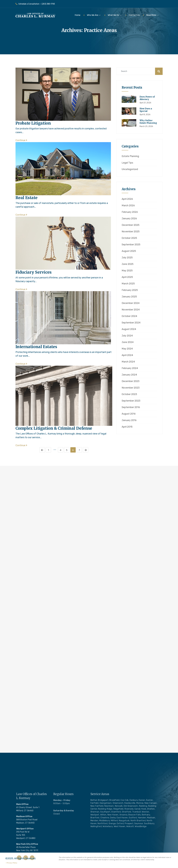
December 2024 (131, 303)
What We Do (115, 15)
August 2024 (129, 329)
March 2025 (128, 284)
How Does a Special (146, 110)
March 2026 (128, 205)
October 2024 (129, 316)
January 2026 (129, 218)
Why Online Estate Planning (148, 122)
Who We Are (94, 15)
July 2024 (127, 336)
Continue (21, 140)
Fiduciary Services (34, 272)
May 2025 (127, 271)
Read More (152, 15)
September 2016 (131, 407)
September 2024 (131, 323)
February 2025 (130, 290)
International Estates (36, 347)
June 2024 (128, 342)
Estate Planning (130, 156)
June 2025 (128, 264)
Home (78, 15)
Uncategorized (130, 169)
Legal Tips (127, 163)
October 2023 (129, 394)
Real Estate (27, 198)
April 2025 (127, 277)
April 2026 (127, 199)
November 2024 (131, 310)
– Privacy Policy (11, 863)
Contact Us (134, 15)
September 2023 (131, 401)
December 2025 (131, 225)
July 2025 (127, 258)
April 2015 (127, 427)
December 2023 (131, 381)
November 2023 (131, 388)
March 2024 (128, 362)
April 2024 (127, 355)
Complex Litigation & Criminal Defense (54, 428)
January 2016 (129, 420)
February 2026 (130, 212)
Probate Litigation (33, 123)
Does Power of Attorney (147, 98)
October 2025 (129, 238)
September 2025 (131, 245)
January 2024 (129, 375)
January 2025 (129, 297)
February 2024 (130, 368)
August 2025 (129, 251)
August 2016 (129, 414)
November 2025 (131, 232)
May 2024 (127, 349)
